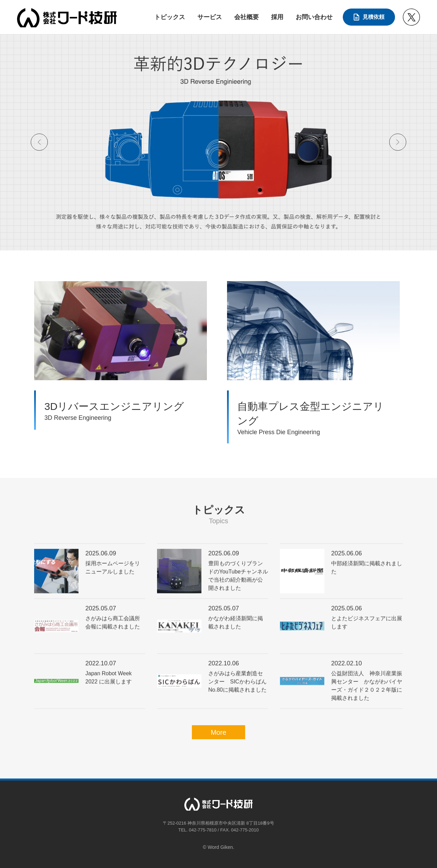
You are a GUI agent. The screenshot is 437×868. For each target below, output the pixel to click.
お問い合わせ (314, 17)
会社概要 (246, 17)
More (218, 732)
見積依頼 (373, 17)
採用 (277, 17)
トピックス (170, 17)
